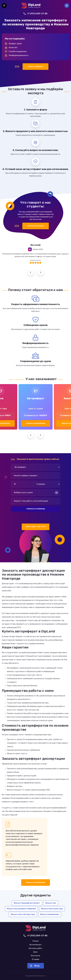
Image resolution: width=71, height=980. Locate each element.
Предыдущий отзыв (31, 272)
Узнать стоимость (35, 67)
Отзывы (36, 959)
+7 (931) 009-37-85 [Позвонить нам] (35, 14)
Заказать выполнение (36, 423)
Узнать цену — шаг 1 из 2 (35, 527)
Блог (35, 952)
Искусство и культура (52, 909)
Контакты (35, 956)
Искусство (51, 903)
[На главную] (31, 6)
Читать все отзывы (36, 226)
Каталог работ (36, 948)
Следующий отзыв (40, 272)
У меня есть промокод (36, 509)
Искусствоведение (50, 914)
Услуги (36, 941)
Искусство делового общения (21, 909)
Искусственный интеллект (27, 903)
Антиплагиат (35, 945)
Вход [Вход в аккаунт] (67, 6)
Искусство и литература (23, 914)
